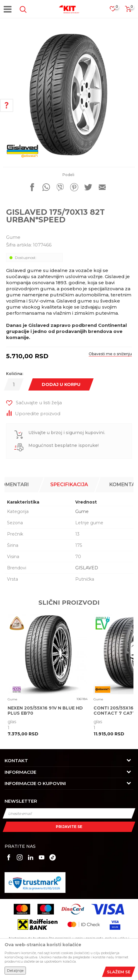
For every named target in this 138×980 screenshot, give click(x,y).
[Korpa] (128, 11)
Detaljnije (15, 970)
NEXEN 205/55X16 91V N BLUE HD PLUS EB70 (45, 711)
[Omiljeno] (116, 11)
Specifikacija (69, 485)
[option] (69, 95)
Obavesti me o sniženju (110, 354)
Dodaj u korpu (61, 384)
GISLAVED (87, 568)
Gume (13, 237)
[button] (22, 9)
